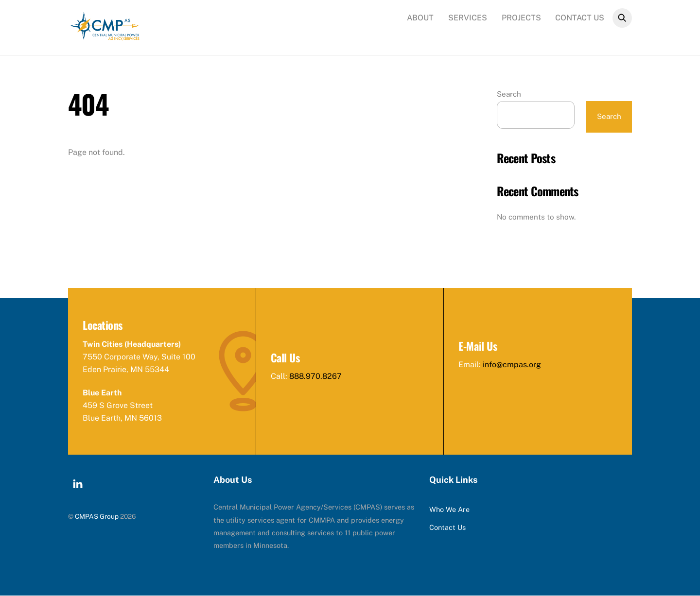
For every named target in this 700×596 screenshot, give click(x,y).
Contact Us (580, 18)
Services (468, 18)
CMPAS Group (97, 516)
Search (509, 94)
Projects (521, 18)
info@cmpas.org (512, 365)
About (420, 18)
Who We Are (449, 510)
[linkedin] (78, 483)
